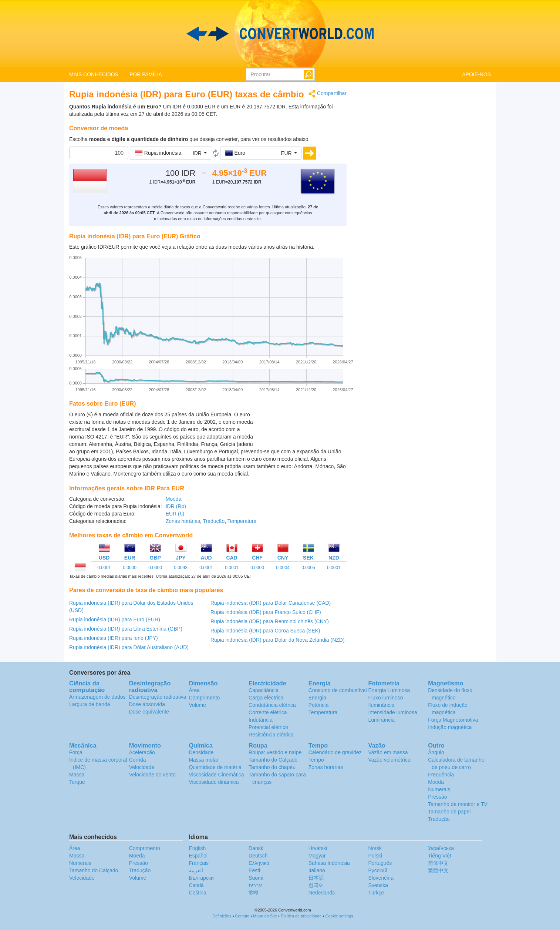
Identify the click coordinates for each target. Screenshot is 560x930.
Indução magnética (450, 727)
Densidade (201, 752)
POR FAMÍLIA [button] (146, 74)
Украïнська (441, 848)
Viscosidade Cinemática (216, 775)
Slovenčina (381, 878)
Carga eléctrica (266, 698)
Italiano (317, 870)
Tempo (316, 760)
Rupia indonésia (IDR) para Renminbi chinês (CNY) (270, 621)
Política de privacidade (301, 916)
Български (201, 878)
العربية (196, 870)
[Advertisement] (300, 429)
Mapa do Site (265, 916)
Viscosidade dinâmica (214, 782)
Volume (197, 705)
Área (194, 690)
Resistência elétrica (271, 735)
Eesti (254, 870)
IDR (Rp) (176, 506)
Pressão (437, 797)
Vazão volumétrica (389, 760)
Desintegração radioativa (158, 697)
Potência (318, 705)
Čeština (197, 893)
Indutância (261, 720)
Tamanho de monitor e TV (458, 804)
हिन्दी (253, 893)
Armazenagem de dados (97, 697)
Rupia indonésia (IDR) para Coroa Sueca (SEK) (265, 631)
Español (198, 856)
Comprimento (204, 698)
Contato (242, 916)
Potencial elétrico (268, 727)
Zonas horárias (183, 521)
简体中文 (438, 863)
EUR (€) (175, 514)
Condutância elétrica (272, 705)
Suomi (256, 878)
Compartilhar (328, 94)
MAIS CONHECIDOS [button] (94, 74)
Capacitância (264, 690)
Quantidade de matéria (215, 767)
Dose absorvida (147, 704)
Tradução (214, 521)
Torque (77, 782)
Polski (375, 856)
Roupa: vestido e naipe (275, 752)
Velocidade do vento (152, 775)
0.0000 (130, 568)
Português (380, 863)
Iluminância (381, 705)
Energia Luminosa (389, 690)
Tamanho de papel (449, 812)
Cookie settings (339, 916)
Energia (317, 698)
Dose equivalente (149, 712)
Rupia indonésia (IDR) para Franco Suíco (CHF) (266, 612)
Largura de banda (90, 704)
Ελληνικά (259, 863)
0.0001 (104, 568)
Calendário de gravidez (335, 752)
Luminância (381, 720)
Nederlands (322, 893)
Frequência (441, 775)
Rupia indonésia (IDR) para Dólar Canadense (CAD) (271, 603)
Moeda (174, 499)
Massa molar (203, 760)
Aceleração (142, 752)
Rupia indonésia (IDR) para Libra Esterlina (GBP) (126, 629)
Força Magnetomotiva (453, 720)
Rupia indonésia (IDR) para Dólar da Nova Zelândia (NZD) (278, 640)
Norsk (375, 848)
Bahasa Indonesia (329, 863)
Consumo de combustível (338, 690)
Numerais (439, 789)
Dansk (256, 848)
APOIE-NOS (476, 74)
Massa (77, 775)
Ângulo (436, 752)
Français (199, 863)
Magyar (317, 856)
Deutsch (258, 856)
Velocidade (142, 767)
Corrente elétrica (268, 712)
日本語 (316, 878)
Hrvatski (318, 848)
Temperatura (242, 521)
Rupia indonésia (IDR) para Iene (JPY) (114, 638)
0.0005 (308, 568)
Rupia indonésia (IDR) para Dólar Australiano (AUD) (129, 647)
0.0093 (181, 568)
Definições (222, 916)
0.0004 (283, 568)
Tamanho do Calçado (273, 760)
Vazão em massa (388, 752)
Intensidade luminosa (392, 712)
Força (76, 752)
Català (196, 885)
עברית (255, 885)
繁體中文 (438, 870)
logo (280, 34)
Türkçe (376, 893)
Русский (378, 870)
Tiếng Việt (440, 856)
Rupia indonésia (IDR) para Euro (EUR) (115, 620)
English (197, 848)
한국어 (316, 885)
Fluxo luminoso (385, 698)
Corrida (138, 760)
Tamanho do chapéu (272, 767)
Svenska (378, 885)
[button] (171, 153)
